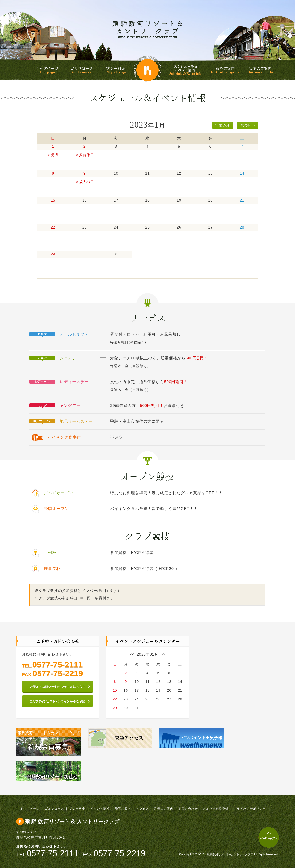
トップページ (47, 70)
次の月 (246, 125)
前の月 (224, 125)
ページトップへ (269, 837)
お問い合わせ (188, 809)
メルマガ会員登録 (216, 809)
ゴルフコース (82, 70)
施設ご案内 (225, 70)
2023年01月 (147, 654)
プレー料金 (115, 70)
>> (163, 654)
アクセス (142, 809)
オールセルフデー (76, 334)
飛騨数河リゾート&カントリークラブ (147, 29)
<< (132, 654)
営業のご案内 (260, 70)
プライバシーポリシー (250, 809)
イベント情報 (100, 809)
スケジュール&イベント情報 (186, 70)
